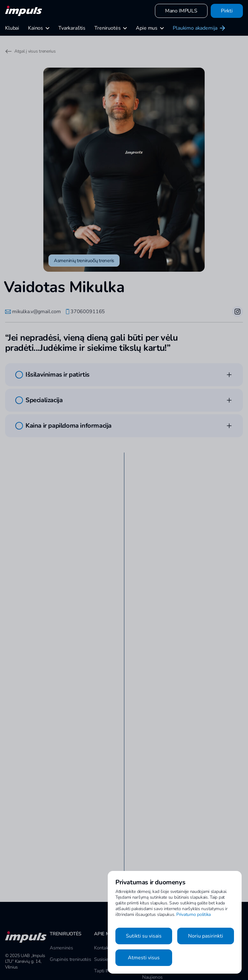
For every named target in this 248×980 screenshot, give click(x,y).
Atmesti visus (144, 958)
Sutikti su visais (144, 936)
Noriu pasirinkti (206, 936)
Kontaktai (104, 910)
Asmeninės (61, 910)
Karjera (101, 944)
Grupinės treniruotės (70, 921)
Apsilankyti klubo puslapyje (69, 794)
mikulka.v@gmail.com (33, 312)
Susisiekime (106, 921)
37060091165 (85, 312)
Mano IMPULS (181, 11)
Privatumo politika (193, 914)
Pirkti (227, 11)
